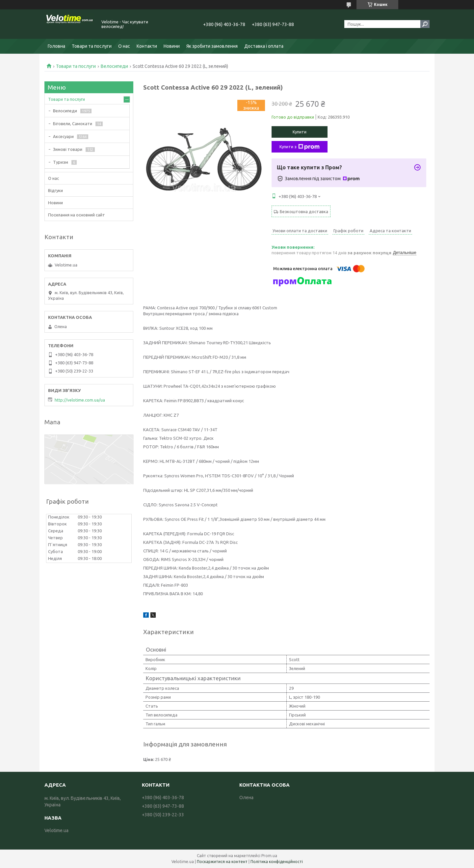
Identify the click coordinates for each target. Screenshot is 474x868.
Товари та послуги (92, 46)
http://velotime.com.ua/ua (80, 400)
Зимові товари (68, 149)
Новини (172, 46)
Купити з (300, 147)
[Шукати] (425, 24)
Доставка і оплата (264, 46)
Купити (300, 132)
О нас (124, 46)
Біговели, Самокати (73, 124)
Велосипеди (114, 66)
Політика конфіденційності (277, 862)
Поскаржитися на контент (222, 862)
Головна (56, 46)
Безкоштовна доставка (304, 211)
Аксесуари (63, 136)
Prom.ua (269, 856)
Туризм (61, 162)
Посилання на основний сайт (77, 215)
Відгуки (55, 190)
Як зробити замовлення (212, 46)
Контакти (147, 46)
